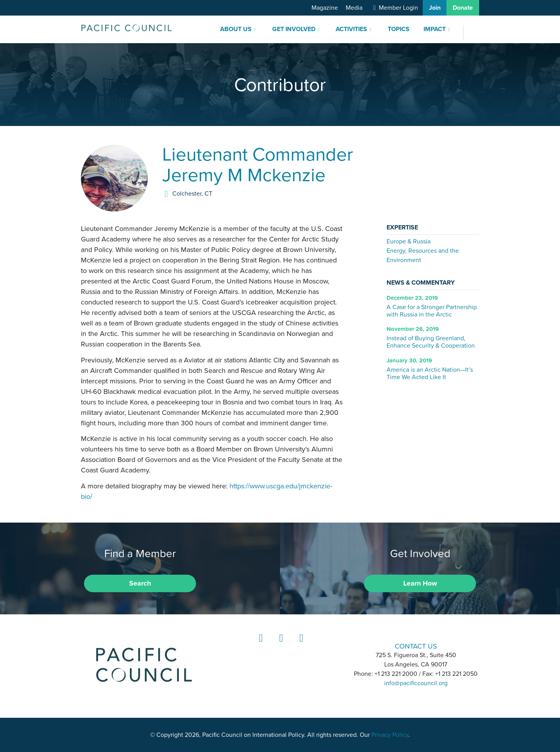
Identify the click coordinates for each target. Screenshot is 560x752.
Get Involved (294, 29)
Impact (435, 29)
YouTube (300, 645)
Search (140, 583)
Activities (351, 29)
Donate (463, 8)
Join (435, 8)
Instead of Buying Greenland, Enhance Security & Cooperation (431, 342)
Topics (399, 29)
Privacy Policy (390, 735)
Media (354, 8)
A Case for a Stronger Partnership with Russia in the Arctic (432, 310)
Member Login (398, 8)
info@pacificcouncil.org (416, 683)
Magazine (325, 8)
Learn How (420, 583)
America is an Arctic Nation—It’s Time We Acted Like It (430, 373)
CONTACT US (416, 646)
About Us (236, 29)
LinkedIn (260, 645)
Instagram (280, 645)
